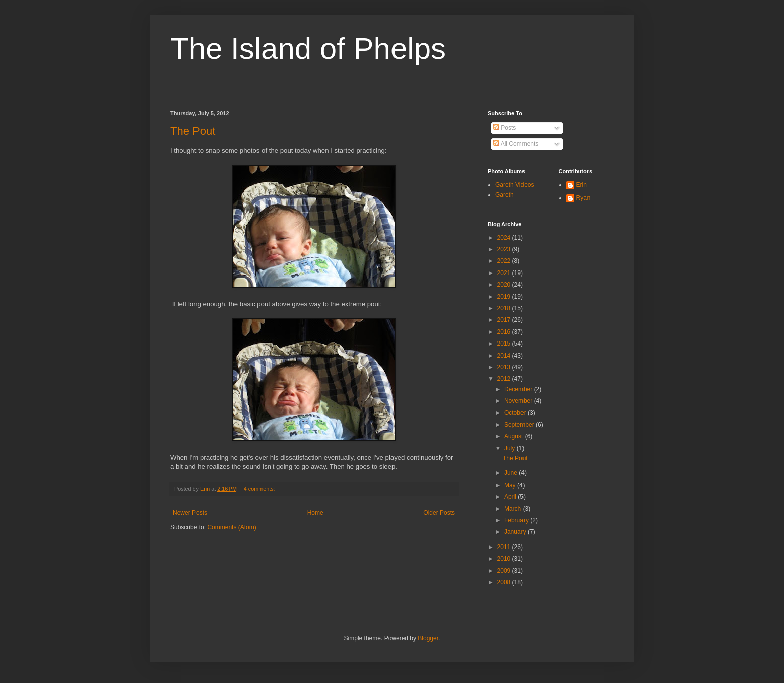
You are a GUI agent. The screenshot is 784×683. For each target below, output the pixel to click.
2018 (505, 308)
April (511, 497)
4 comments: (260, 489)
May (511, 485)
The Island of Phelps (308, 49)
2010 (505, 559)
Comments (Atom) (232, 527)
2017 (505, 320)
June (512, 473)
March (514, 509)
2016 (505, 332)
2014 (505, 356)
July (511, 448)
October (516, 413)
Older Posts (439, 513)
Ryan (583, 198)
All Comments (516, 144)
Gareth (505, 195)
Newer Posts (190, 513)
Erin (582, 185)
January (516, 532)
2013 (505, 367)
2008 (505, 582)
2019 (505, 297)
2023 (505, 249)
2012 (505, 379)
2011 (505, 547)
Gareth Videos (515, 185)
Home (315, 513)
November (519, 401)
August (515, 436)
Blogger (428, 638)
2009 (505, 571)
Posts (505, 128)
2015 (505, 344)
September (520, 425)
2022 (505, 261)
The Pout (193, 131)
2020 (505, 285)
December (519, 389)
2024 (505, 238)
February (517, 520)
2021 (505, 273)
